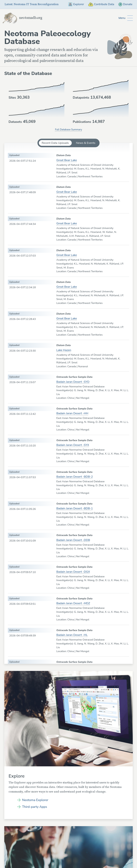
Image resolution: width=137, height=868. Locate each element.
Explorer (76, 4)
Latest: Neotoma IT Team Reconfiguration (32, 4)
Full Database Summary (68, 130)
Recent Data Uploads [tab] (55, 143)
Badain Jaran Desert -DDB (73, 540)
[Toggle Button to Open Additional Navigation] (126, 18)
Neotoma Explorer (35, 800)
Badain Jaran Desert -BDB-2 (75, 477)
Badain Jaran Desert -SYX (73, 445)
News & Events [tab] (86, 143)
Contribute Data (101, 4)
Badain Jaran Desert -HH (72, 413)
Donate (125, 4)
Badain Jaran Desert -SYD (73, 382)
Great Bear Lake (67, 160)
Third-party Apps (35, 807)
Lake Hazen (64, 350)
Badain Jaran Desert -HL (72, 635)
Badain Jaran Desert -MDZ (73, 603)
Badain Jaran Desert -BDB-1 (75, 508)
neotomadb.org (22, 18)
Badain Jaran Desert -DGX (73, 572)
